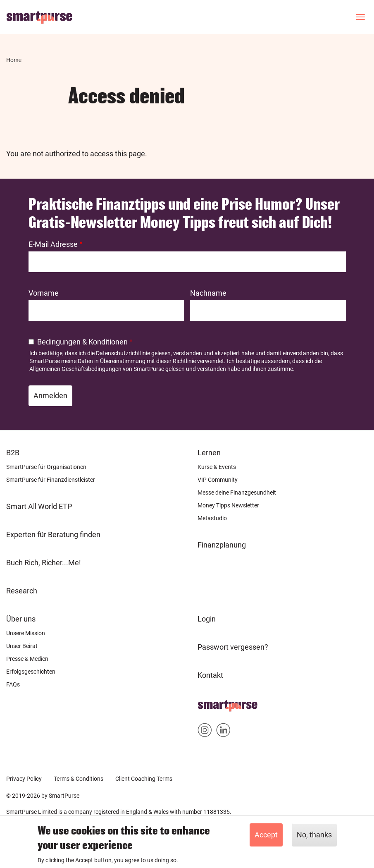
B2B (13, 453)
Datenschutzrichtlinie (123, 353)
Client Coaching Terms (144, 779)
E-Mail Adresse (53, 244)
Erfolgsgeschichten (31, 672)
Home (14, 60)
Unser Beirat (22, 646)
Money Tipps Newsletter (228, 505)
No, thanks (314, 835)
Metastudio (212, 518)
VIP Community (218, 480)
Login (207, 619)
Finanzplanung (222, 545)
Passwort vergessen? (233, 647)
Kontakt (210, 675)
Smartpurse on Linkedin (223, 732)
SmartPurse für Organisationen (46, 467)
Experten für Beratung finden (53, 534)
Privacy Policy (24, 779)
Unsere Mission (26, 633)
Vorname (44, 293)
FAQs (13, 684)
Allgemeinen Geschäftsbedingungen (75, 369)
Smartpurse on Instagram (205, 732)
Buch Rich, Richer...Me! (44, 563)
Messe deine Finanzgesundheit (237, 493)
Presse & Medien (27, 659)
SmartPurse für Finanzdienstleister (51, 480)
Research (22, 591)
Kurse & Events (217, 467)
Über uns (21, 619)
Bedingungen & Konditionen (82, 342)
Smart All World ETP (39, 506)
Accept (266, 835)
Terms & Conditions (79, 779)
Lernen (209, 453)
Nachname (208, 293)
